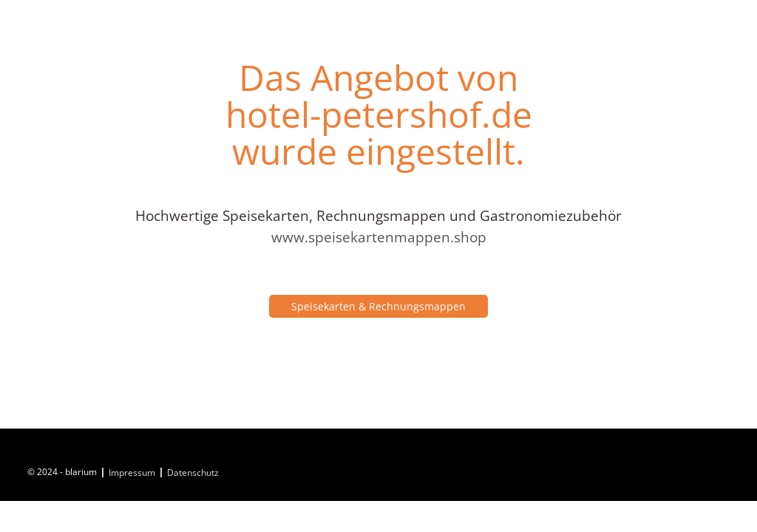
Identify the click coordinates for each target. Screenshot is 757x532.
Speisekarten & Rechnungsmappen (378, 306)
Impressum (132, 473)
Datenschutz (193, 473)
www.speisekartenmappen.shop (379, 237)
